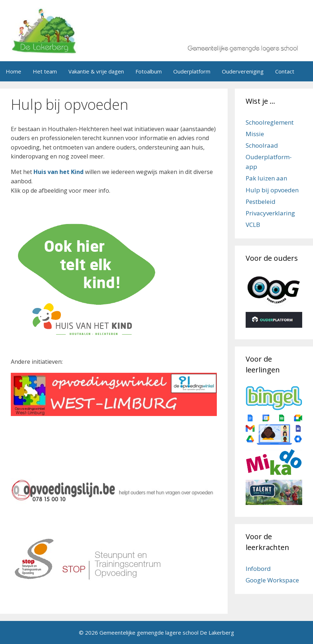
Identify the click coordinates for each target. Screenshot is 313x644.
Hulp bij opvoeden (272, 190)
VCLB (253, 225)
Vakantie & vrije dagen (96, 71)
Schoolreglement (270, 122)
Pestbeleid (261, 202)
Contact (285, 71)
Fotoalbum (149, 71)
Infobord (258, 569)
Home (14, 71)
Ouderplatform (192, 71)
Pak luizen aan (266, 178)
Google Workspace (272, 580)
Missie (255, 134)
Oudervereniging (243, 71)
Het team (45, 71)
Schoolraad (262, 145)
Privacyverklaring (270, 213)
